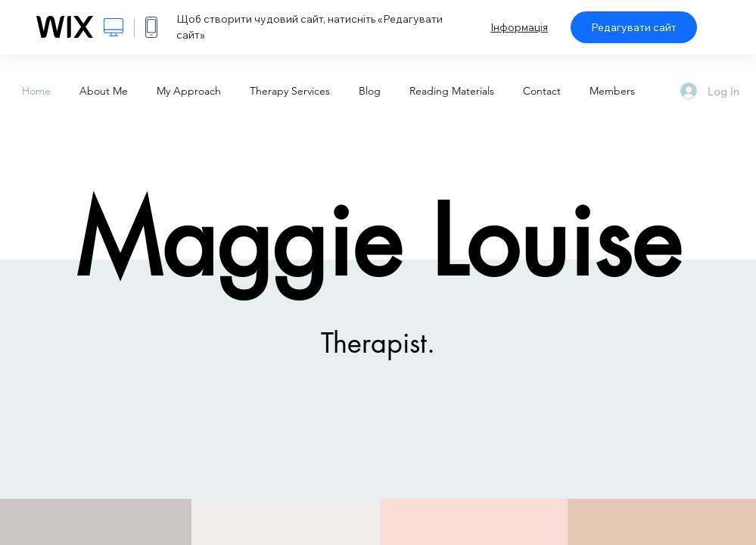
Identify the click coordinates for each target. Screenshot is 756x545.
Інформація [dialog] (519, 27)
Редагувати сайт (634, 27)
